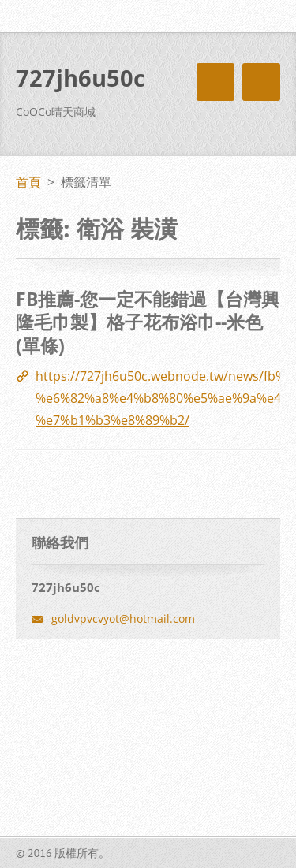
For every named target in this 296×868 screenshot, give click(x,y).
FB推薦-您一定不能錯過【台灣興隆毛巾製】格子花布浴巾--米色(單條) (148, 322)
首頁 (28, 182)
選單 (261, 82)
